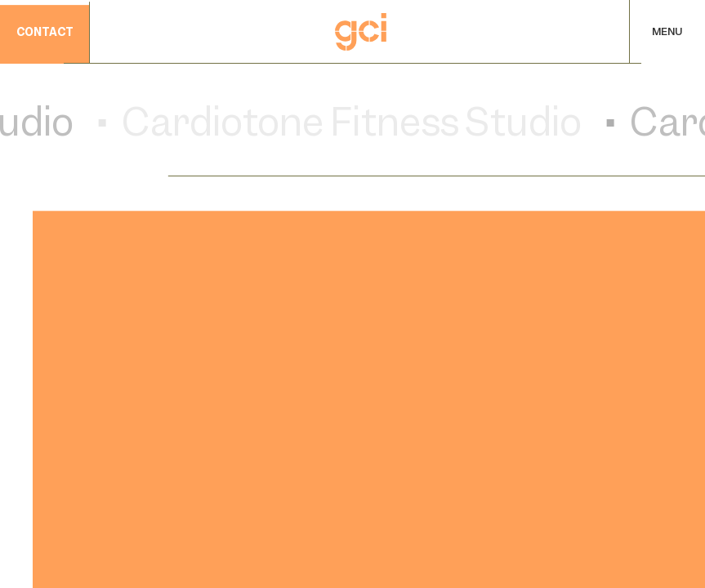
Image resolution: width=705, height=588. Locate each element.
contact (45, 34)
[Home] (361, 32)
